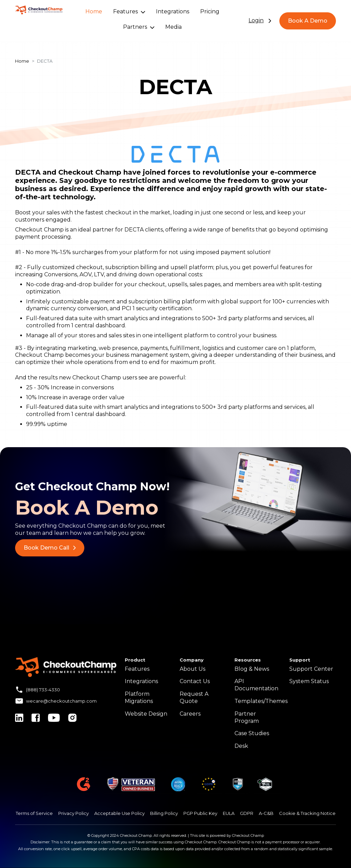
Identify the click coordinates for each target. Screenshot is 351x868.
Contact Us (195, 681)
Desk (241, 746)
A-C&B (266, 813)
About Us (192, 669)
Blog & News (252, 669)
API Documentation (256, 685)
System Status (309, 681)
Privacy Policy (74, 813)
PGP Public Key (200, 813)
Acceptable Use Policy (119, 813)
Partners (139, 27)
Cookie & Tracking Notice (307, 813)
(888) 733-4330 (43, 690)
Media (173, 27)
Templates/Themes (261, 701)
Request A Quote (194, 697)
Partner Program (247, 717)
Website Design (146, 714)
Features (129, 11)
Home (94, 11)
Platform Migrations (139, 697)
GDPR (247, 813)
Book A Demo (308, 21)
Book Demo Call (50, 548)
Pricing (210, 11)
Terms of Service (34, 813)
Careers (190, 714)
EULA (229, 813)
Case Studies (252, 733)
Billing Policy (164, 813)
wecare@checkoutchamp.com (61, 701)
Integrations (173, 11)
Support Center (311, 669)
